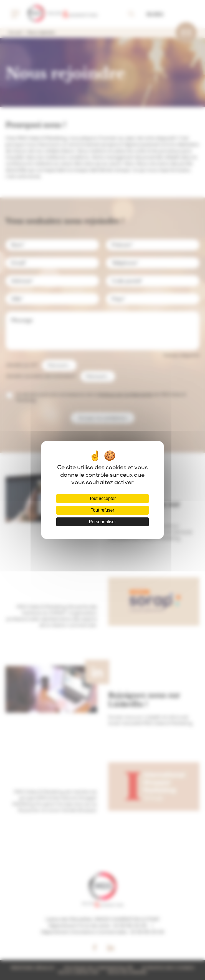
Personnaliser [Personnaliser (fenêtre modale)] (103, 522)
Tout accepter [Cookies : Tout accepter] (102, 498)
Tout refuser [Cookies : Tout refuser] (102, 510)
